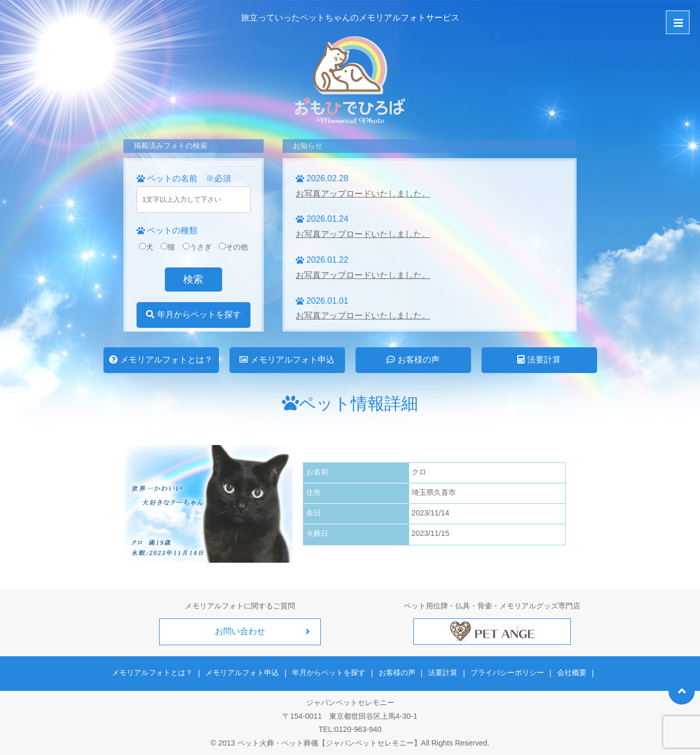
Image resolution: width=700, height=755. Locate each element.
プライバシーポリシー (506, 673)
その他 (233, 247)
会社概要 (570, 673)
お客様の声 (413, 360)
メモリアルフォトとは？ (161, 360)
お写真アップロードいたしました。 (363, 194)
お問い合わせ (240, 631)
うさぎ (197, 247)
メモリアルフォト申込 (287, 360)
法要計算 (539, 360)
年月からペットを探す (193, 314)
